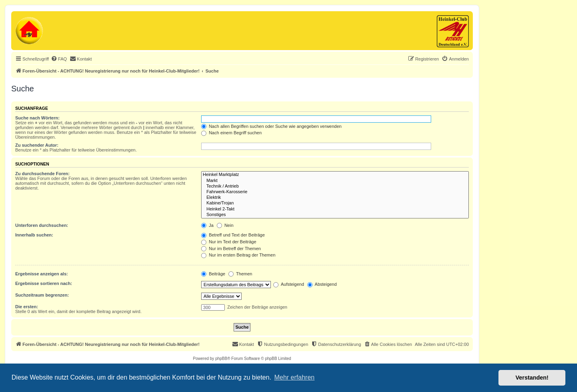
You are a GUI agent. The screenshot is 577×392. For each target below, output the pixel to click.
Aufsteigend (289, 284)
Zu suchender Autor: (37, 145)
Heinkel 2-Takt (335, 209)
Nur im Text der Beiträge (229, 242)
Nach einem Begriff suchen (231, 133)
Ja (207, 225)
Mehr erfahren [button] (294, 377)
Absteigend (322, 284)
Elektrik (335, 198)
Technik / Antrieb (335, 186)
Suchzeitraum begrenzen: (42, 295)
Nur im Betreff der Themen (231, 249)
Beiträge (213, 274)
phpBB (221, 359)
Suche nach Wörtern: (37, 118)
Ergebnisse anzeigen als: (41, 274)
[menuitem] (59, 59)
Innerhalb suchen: (34, 235)
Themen (240, 274)
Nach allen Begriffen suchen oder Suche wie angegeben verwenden (271, 126)
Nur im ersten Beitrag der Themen (238, 255)
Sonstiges (335, 215)
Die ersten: (27, 307)
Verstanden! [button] (532, 378)
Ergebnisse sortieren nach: (44, 283)
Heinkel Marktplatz (335, 175)
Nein (225, 225)
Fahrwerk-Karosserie (335, 192)
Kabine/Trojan (335, 203)
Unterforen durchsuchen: (42, 225)
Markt (335, 181)
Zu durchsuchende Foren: (42, 174)
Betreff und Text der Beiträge (233, 235)
